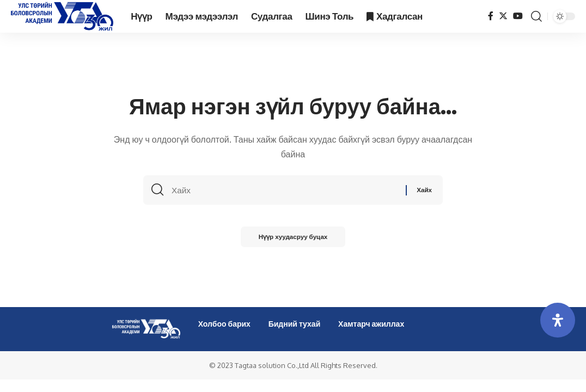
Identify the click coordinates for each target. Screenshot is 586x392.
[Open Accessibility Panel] (558, 320)
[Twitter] (503, 16)
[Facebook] (491, 16)
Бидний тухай (295, 324)
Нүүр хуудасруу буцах (293, 239)
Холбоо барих (224, 324)
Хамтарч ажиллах (371, 324)
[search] (536, 16)
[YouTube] (518, 16)
